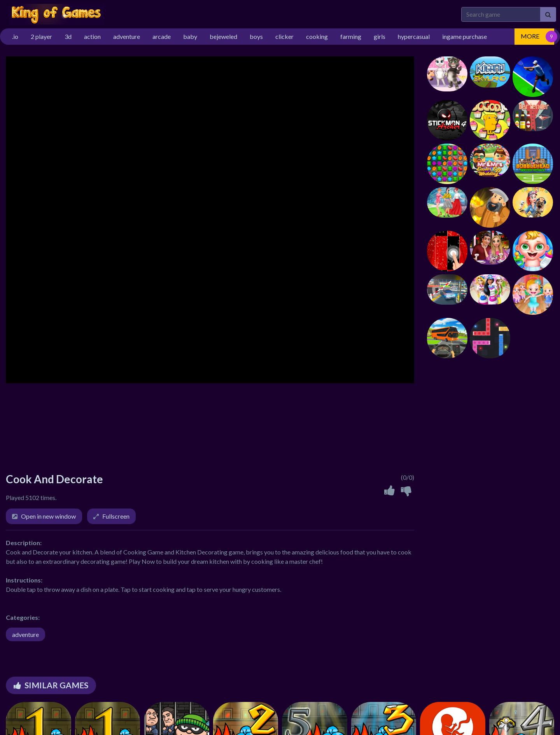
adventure (25, 634)
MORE (530, 36)
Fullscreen (116, 516)
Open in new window (48, 516)
